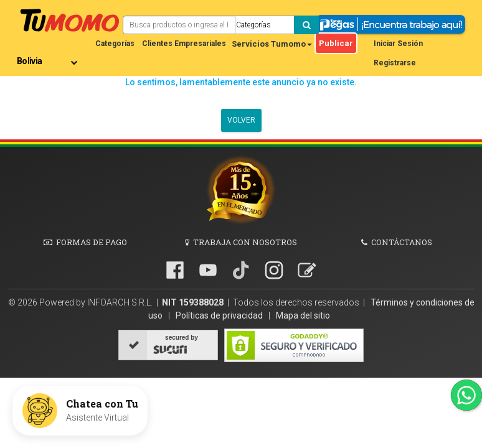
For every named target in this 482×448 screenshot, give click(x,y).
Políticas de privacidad (220, 315)
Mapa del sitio (303, 315)
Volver (241, 120)
